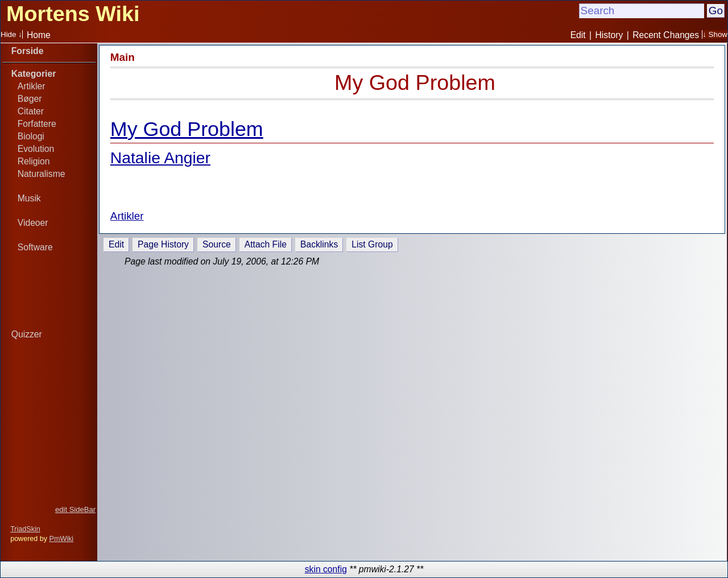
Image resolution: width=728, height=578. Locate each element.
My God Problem (415, 82)
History (609, 35)
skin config (326, 569)
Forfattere (37, 124)
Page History (163, 244)
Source (217, 244)
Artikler (32, 86)
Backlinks (319, 244)
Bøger (30, 99)
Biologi (31, 136)
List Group (372, 244)
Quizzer (27, 334)
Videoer (33, 223)
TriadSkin (25, 529)
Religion (34, 161)
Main (123, 57)
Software (35, 247)
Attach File (266, 244)
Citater (31, 111)
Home (39, 35)
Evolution (36, 149)
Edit (578, 35)
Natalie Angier (160, 158)
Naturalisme (42, 174)
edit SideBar (75, 509)
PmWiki (62, 539)
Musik (29, 198)
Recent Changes (666, 35)
